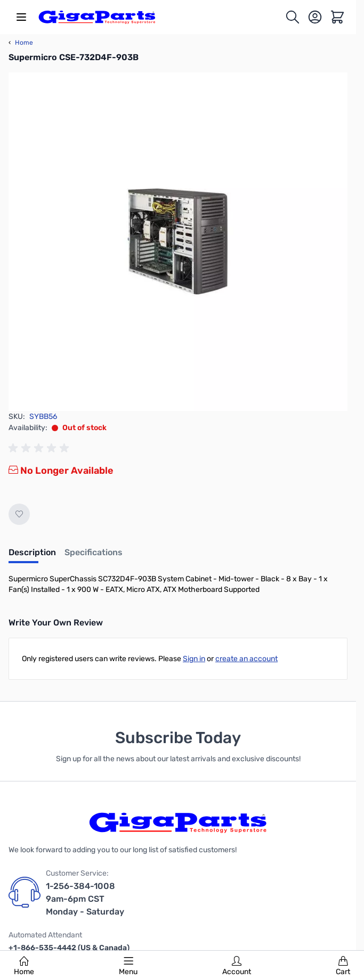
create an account (246, 659)
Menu (128, 966)
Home (24, 966)
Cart (343, 966)
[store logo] (97, 17)
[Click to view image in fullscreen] (178, 242)
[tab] (32, 556)
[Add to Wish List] (19, 514)
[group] (41, 448)
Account (237, 966)
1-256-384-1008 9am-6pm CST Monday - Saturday (85, 899)
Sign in (194, 659)
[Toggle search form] (293, 17)
